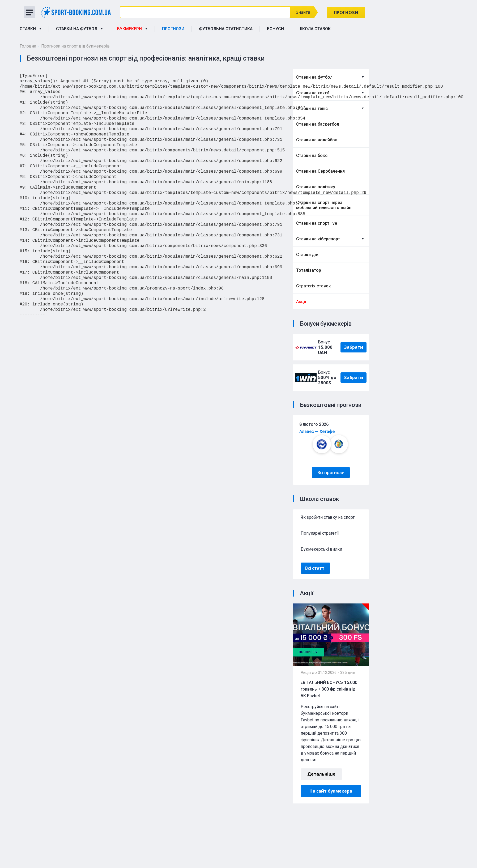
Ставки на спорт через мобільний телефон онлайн (324, 205)
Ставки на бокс (312, 156)
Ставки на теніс (312, 108)
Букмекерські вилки (321, 549)
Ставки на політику (316, 187)
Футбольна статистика (226, 29)
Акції (301, 302)
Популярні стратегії (320, 533)
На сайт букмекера (331, 791)
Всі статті (315, 568)
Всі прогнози (331, 473)
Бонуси (275, 29)
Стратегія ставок (314, 286)
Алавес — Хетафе (317, 431)
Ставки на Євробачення (320, 171)
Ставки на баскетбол (318, 124)
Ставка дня (308, 255)
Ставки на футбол (79, 29)
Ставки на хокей (313, 93)
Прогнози (346, 12)
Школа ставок (315, 29)
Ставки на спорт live (317, 223)
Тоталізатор (309, 270)
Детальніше (321, 774)
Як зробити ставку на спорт (328, 517)
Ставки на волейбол (317, 140)
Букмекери (132, 29)
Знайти (304, 12)
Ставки (31, 29)
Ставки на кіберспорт (318, 239)
